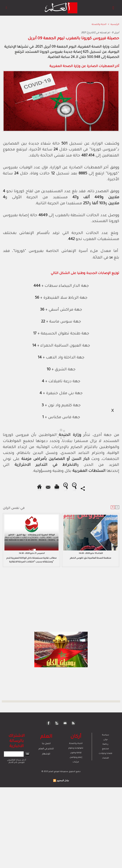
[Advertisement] (33, 434)
